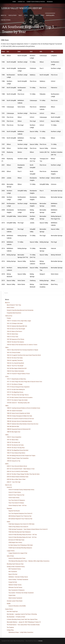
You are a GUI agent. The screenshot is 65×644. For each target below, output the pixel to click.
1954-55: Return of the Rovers (14, 331)
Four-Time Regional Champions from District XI (20, 513)
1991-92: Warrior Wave (13, 440)
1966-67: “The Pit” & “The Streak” (15, 366)
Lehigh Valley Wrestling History (22, 8)
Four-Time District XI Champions (17, 500)
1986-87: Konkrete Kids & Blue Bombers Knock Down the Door (23, 424)
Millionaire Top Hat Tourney (15, 587)
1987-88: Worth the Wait (13, 426)
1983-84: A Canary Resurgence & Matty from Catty (19, 416)
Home (14, 2)
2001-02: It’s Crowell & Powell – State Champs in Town (21, 469)
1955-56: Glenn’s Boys (12, 334)
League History (11, 551)
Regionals (9, 508)
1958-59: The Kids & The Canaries (15, 342)
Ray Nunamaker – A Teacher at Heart (16, 617)
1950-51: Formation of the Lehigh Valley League (19, 321)
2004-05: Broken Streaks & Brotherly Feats (18, 477)
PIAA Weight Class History (15, 542)
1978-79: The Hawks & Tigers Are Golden (17, 400)
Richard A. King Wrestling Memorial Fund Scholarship (20, 310)
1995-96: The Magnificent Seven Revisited (18, 450)
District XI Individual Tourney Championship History (21, 490)
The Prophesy (10, 627)
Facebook (50, 2)
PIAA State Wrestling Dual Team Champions (20, 532)
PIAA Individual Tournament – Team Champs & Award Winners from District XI (28, 529)
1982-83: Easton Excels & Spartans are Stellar (18, 413)
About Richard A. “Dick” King (14, 305)
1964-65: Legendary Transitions (15, 360)
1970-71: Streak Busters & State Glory (16, 379)
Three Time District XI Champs (16, 503)
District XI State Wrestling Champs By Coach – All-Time (23, 537)
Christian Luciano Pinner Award (15, 601)
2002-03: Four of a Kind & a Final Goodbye (17, 471)
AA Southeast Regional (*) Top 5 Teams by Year (20, 519)
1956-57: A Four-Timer (12, 337)
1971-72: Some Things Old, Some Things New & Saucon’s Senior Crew (24, 382)
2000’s (42, 15)
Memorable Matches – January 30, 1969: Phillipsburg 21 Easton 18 (24, 622)
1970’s (26, 15)
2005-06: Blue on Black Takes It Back (16, 479)
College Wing (10, 630)
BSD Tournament (13, 572)
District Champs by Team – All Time (18, 505)
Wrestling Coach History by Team (15, 564)
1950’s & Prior (12, 15)
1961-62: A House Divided (13, 353)
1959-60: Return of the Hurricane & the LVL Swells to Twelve (22, 345)
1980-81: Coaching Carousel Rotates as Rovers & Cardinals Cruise (23, 408)
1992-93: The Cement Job (13, 442)
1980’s (31, 15)
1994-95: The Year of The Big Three (16, 448)
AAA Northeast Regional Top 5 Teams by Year (20, 516)
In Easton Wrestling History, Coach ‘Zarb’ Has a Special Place (22, 619)
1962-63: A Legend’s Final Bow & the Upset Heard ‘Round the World (24, 355)
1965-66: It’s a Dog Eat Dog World (15, 363)
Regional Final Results (14, 511)
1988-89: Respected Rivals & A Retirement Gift (19, 429)
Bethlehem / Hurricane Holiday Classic (18, 577)
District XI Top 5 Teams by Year (16, 495)
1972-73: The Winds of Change (15, 384)
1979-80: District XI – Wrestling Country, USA (18, 403)
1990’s (37, 15)
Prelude (9, 318)
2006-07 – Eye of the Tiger (14, 482)
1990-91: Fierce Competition (14, 437)
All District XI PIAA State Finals (16, 540)
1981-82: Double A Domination (15, 411)
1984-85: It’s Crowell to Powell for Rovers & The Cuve (20, 419)
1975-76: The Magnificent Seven (15, 392)
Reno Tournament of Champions (17, 590)
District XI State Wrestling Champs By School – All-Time (23, 535)
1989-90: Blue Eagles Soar (14, 432)
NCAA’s (9, 604)
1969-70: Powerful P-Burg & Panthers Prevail (18, 374)
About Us (4, 15)
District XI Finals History (15, 492)
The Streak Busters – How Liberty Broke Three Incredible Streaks (23, 625)
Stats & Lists (50, 15)
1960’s (20, 15)
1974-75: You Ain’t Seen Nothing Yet (16, 390)
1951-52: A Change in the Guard (15, 323)
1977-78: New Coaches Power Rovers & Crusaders (20, 397)
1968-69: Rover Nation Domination (15, 371)
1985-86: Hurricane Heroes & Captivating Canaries (19, 421)
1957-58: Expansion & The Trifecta (15, 339)
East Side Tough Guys (12, 612)
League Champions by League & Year (18, 553)
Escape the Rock (13, 582)
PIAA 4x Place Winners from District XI (18, 527)
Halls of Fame (10, 556)
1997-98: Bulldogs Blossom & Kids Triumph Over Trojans (21, 456)
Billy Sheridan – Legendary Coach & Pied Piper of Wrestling (22, 614)
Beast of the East (13, 574)
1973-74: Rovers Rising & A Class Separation (18, 387)
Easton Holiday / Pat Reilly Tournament (18, 580)
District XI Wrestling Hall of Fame (17, 558)
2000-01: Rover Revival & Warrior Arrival (17, 466)
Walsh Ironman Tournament (15, 598)
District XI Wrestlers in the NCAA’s (17, 606)
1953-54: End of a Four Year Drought (16, 329)
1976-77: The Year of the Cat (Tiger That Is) (18, 395)
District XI (9, 487)
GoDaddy (40, 641)
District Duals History (14, 498)
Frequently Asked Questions (14, 313)
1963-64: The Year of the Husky (15, 358)
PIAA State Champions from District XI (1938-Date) (21, 524)
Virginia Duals (12, 595)
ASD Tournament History (15, 569)
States (8, 522)
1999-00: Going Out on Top (14, 461)
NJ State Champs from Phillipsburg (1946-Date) (21, 545)
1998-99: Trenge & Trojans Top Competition (18, 458)
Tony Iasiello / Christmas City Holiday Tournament (21, 593)
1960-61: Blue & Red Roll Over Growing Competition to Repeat (22, 350)
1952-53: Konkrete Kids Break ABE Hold (17, 326)
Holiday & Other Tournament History (16, 567)
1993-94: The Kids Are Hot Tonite (15, 445)
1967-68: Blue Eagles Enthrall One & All (17, 368)
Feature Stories (6, 20)
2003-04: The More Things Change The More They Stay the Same (23, 474)
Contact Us (21, 2)
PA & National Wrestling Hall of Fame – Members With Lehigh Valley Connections (29, 561)
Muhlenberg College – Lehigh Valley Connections (21, 632)
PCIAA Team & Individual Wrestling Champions (20, 548)
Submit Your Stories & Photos (36, 2)
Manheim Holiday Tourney (15, 585)
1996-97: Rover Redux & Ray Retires (16, 453)
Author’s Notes (11, 308)
